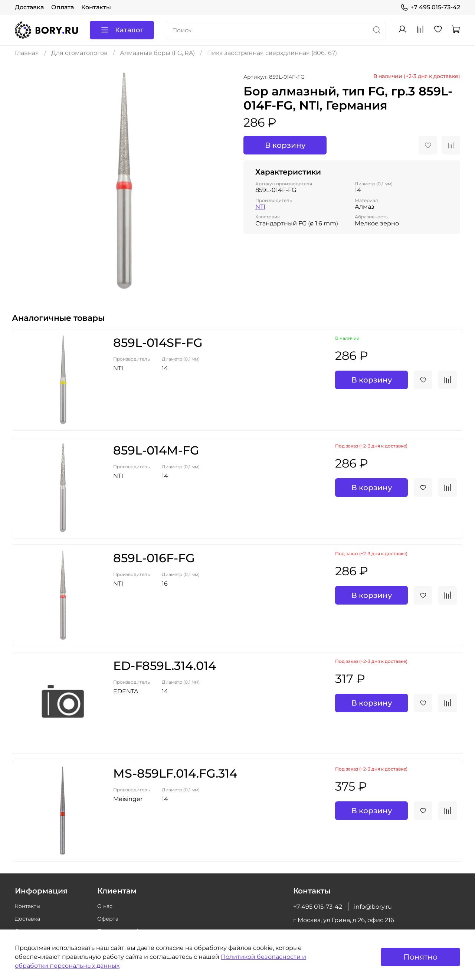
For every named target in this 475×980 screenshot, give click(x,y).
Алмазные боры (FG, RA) (157, 53)
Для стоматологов (79, 53)
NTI (260, 207)
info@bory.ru (373, 907)
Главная (27, 53)
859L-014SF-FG (158, 343)
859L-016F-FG (154, 558)
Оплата (63, 7)
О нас (105, 906)
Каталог (122, 30)
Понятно (420, 957)
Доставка (29, 7)
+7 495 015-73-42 (430, 7)
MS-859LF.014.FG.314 (175, 773)
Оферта (108, 919)
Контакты (96, 7)
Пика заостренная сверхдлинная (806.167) (272, 53)
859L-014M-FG (156, 450)
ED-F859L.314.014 (165, 666)
